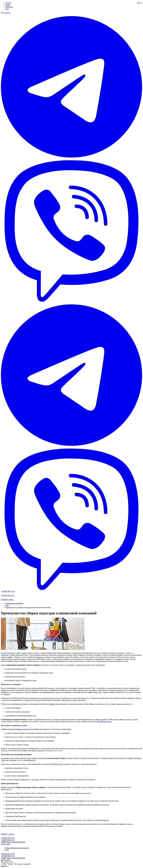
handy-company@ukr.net (16, 842)
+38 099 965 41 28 (8, 591)
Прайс (8, 5)
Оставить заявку (7, 600)
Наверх (4, 866)
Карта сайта (5, 844)
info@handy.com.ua (104, 722)
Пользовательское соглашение (17, 848)
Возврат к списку (8, 834)
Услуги (8, 3)
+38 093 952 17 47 (8, 595)
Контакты (9, 7)
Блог (7, 9)
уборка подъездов (23, 729)
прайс (52, 704)
